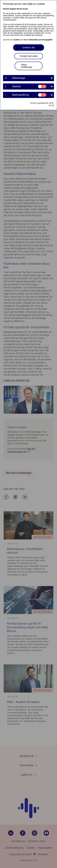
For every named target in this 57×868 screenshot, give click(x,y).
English (13, 9)
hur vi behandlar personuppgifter (38, 40)
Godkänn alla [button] (28, 48)
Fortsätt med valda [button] (29, 56)
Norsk (19, 9)
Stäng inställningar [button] (27, 66)
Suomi (25, 9)
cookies (17, 40)
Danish (6, 9)
